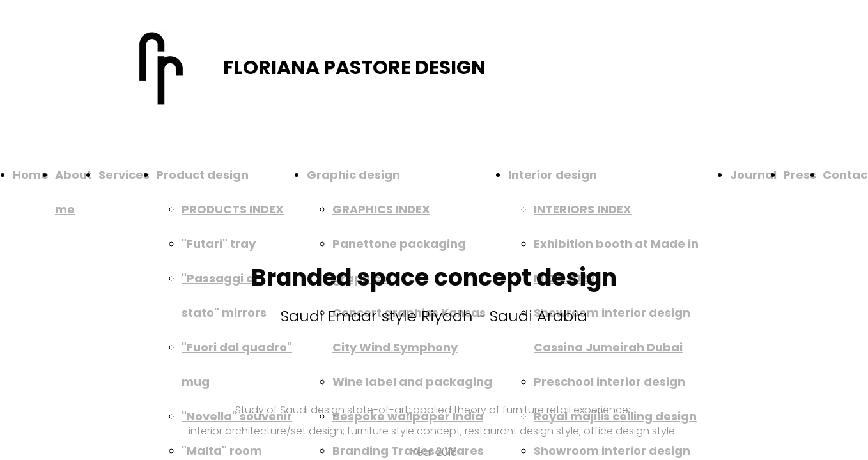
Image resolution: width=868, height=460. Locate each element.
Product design (202, 175)
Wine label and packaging (412, 382)
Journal (753, 175)
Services (124, 175)
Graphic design (353, 175)
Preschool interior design (609, 382)
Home (31, 175)
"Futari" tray (219, 244)
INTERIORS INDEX (583, 209)
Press (800, 175)
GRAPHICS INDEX (381, 209)
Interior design (553, 175)
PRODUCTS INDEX (233, 209)
